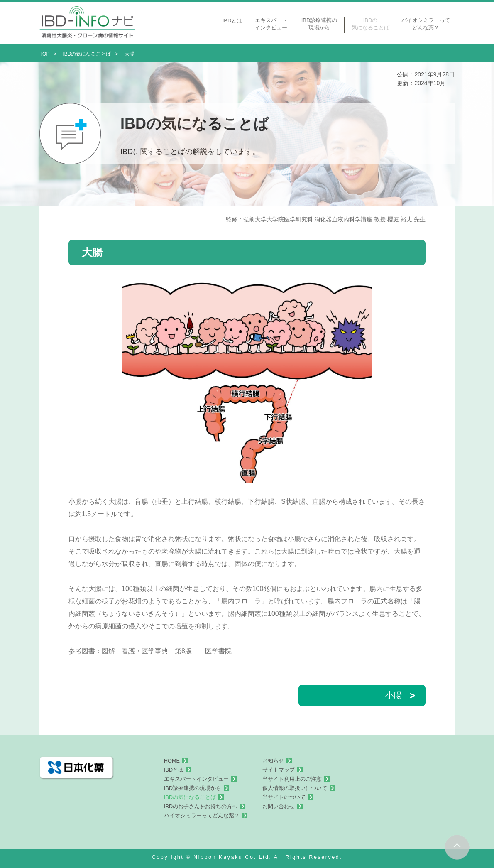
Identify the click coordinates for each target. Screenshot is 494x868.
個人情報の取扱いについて (295, 788)
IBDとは (174, 770)
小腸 (400, 695)
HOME (172, 761)
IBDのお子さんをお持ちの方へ (201, 807)
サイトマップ (279, 770)
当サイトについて (284, 797)
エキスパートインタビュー (196, 779)
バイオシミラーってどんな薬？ (202, 816)
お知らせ (273, 761)
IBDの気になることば (190, 797)
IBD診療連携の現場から (193, 788)
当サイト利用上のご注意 (292, 779)
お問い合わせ (279, 807)
